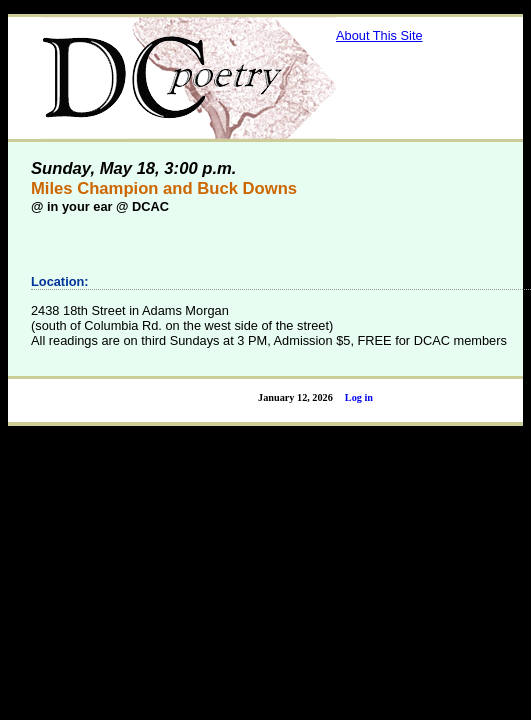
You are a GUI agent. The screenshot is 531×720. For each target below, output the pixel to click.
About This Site (379, 35)
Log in (359, 397)
